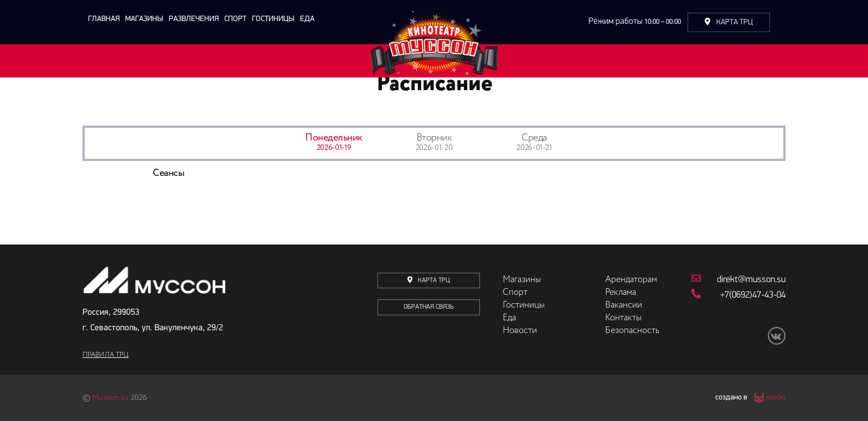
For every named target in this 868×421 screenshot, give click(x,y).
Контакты (623, 318)
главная (104, 19)
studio (776, 398)
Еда (307, 19)
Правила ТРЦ (105, 355)
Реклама (621, 293)
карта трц (428, 280)
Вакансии (624, 305)
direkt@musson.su (738, 279)
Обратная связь (429, 307)
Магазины (144, 19)
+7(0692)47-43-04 (738, 294)
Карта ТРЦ (729, 22)
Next (794, 189)
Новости (520, 331)
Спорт (235, 19)
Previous (74, 189)
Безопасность (632, 331)
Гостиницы (273, 19)
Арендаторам (631, 280)
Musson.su (110, 398)
